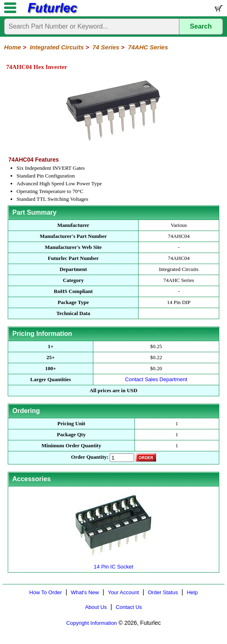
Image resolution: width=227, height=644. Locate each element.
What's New (85, 592)
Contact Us (129, 607)
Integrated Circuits (57, 47)
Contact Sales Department (156, 379)
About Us (96, 607)
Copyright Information (92, 623)
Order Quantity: (90, 457)
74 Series (106, 47)
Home (13, 47)
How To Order (46, 592)
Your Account (123, 592)
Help (192, 592)
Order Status (163, 592)
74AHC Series (148, 47)
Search (201, 26)
